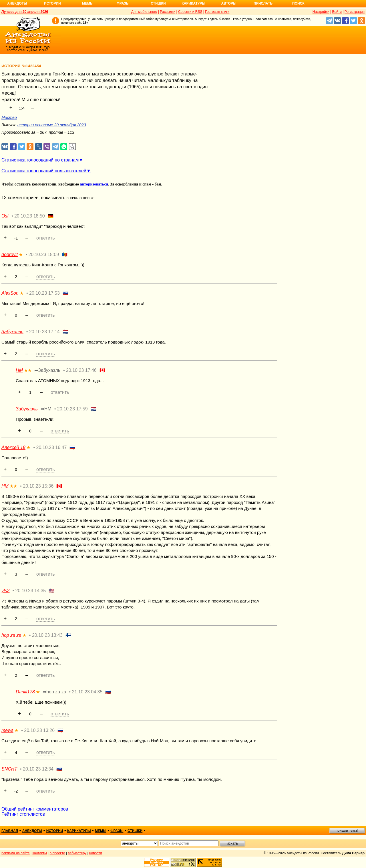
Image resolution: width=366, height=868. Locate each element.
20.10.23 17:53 (44, 293)
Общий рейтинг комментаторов (35, 809)
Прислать (263, 3)
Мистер (9, 117)
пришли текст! (347, 831)
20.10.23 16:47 (52, 447)
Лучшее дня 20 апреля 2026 (25, 12)
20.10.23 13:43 (47, 635)
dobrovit (10, 255)
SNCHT (9, 769)
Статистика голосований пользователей (44, 171)
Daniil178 (25, 692)
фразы (117, 831)
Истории (52, 3)
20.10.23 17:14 (44, 332)
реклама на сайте (16, 853)
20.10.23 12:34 (38, 769)
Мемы (88, 3)
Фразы (123, 3)
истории (55, 831)
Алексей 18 (13, 447)
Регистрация (355, 12)
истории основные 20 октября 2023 (52, 125)
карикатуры (79, 831)
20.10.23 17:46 (81, 370)
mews (7, 730)
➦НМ (46, 409)
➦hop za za (54, 692)
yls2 (5, 591)
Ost (5, 216)
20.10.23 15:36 (38, 486)
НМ (19, 370)
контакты (40, 853)
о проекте (57, 853)
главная (10, 831)
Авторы (229, 3)
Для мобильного (144, 12)
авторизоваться (94, 184)
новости (96, 853)
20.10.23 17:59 (72, 409)
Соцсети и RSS (190, 12)
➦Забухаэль (47, 370)
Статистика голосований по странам (40, 160)
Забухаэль (12, 332)
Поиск (298, 3)
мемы (101, 831)
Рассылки (168, 12)
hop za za (11, 635)
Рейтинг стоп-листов (23, 814)
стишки (135, 831)
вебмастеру (77, 853)
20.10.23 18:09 (44, 255)
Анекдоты (17, 3)
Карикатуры (193, 3)
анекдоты (32, 831)
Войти (337, 12)
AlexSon (10, 293)
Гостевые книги (217, 12)
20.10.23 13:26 (39, 730)
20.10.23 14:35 (31, 591)
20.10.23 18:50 (30, 216)
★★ (28, 370)
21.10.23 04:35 (87, 692)
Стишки (158, 3)
